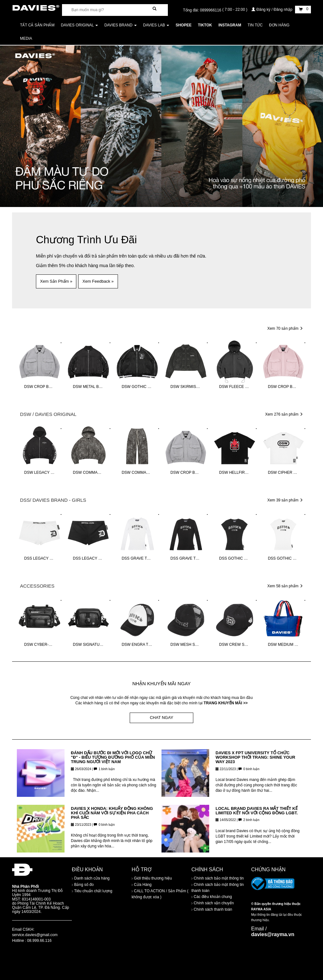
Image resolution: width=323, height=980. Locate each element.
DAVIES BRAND (120, 25)
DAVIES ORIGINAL (79, 25)
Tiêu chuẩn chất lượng (92, 891)
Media (26, 38)
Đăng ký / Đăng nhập (272, 10)
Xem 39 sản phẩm (285, 500)
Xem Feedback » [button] (98, 281)
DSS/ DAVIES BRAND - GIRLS (53, 500)
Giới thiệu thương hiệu (152, 879)
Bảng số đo (83, 885)
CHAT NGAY (161, 718)
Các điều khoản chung (212, 897)
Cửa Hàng (142, 885)
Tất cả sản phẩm (37, 25)
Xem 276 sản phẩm (284, 414)
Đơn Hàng (279, 25)
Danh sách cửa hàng (91, 879)
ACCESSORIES (37, 586)
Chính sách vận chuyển (213, 903)
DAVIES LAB (156, 25)
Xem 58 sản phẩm (285, 586)
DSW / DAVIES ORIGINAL (48, 414)
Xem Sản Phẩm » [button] (56, 281)
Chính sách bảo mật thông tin (218, 879)
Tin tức (255, 25)
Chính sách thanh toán (212, 909)
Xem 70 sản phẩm (285, 328)
